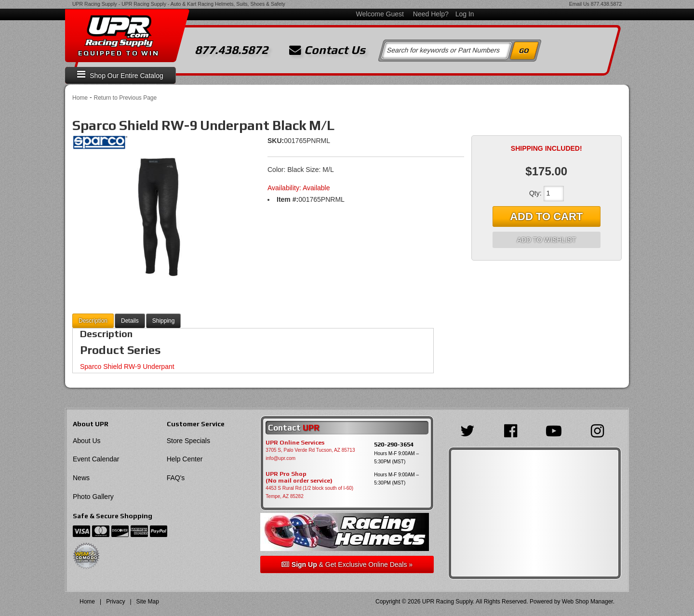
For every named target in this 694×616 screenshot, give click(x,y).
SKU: (276, 141)
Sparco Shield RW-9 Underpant (127, 367)
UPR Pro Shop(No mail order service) (299, 477)
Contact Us (327, 50)
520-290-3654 (394, 444)
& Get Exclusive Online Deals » (347, 564)
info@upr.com (280, 458)
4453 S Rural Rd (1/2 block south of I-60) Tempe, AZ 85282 (309, 492)
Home (80, 98)
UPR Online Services (295, 443)
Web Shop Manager (587, 602)
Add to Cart (546, 216)
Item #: (287, 199)
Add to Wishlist (547, 240)
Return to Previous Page (125, 98)
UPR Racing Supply (95, 4)
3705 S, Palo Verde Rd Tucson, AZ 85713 (310, 450)
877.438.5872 (606, 4)
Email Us (579, 4)
